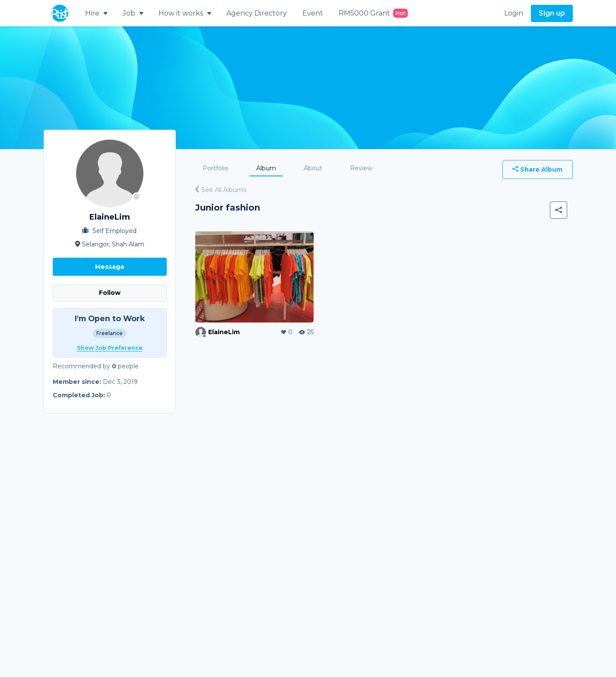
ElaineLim (224, 332)
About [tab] (313, 168)
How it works (185, 13)
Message (110, 267)
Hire (96, 13)
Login (514, 13)
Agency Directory (257, 13)
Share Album (537, 169)
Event (313, 13)
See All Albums (221, 190)
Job (133, 13)
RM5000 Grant (373, 13)
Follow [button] (110, 293)
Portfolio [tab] (216, 168)
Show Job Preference (110, 348)
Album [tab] (266, 168)
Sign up (552, 13)
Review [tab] (361, 168)
